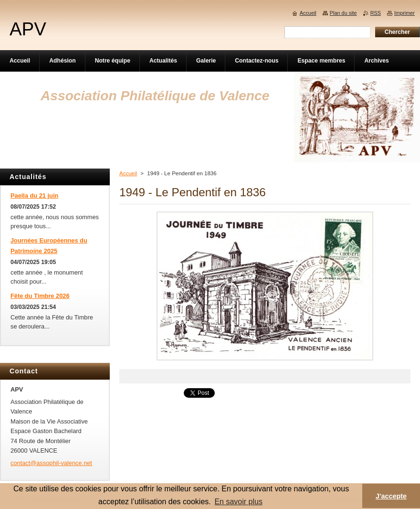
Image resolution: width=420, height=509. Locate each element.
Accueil (128, 173)
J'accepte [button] (391, 496)
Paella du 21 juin (34, 196)
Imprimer (404, 13)
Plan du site (343, 13)
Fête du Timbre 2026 (40, 296)
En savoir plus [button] (238, 502)
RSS (376, 13)
